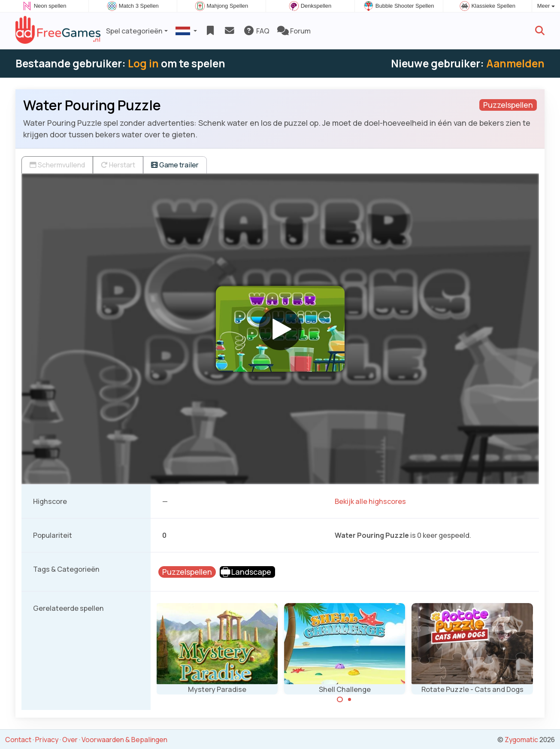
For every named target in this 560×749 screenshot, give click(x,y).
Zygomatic (521, 740)
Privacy (47, 740)
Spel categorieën (134, 31)
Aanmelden (515, 63)
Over (70, 740)
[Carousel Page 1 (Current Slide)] (340, 700)
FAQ (256, 31)
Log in (143, 63)
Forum (294, 31)
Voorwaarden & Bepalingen (124, 740)
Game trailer (175, 165)
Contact (18, 740)
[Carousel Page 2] (350, 700)
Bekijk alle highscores (370, 501)
